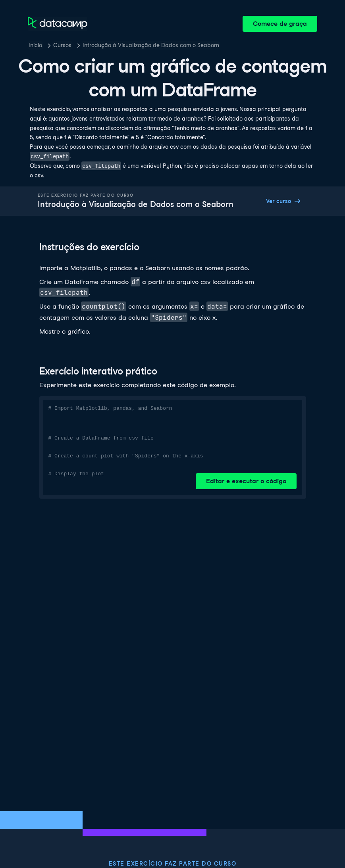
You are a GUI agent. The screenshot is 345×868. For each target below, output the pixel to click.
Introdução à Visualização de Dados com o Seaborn (151, 45)
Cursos (62, 45)
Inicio (35, 45)
